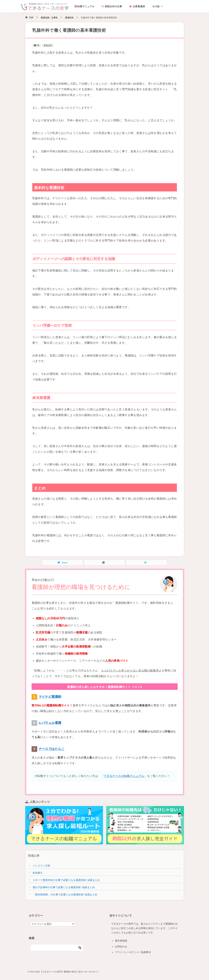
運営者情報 (121, 941)
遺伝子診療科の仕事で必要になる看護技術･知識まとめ (64, 887)
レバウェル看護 (50, 723)
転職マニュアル (85, 6)
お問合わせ (121, 947)
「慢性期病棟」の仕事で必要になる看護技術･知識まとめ (65, 894)
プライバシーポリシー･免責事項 (133, 952)
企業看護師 (137, 6)
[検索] (57, 948)
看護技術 (48, 45)
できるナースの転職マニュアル (124, 776)
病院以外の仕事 (112, 6)
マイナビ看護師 (50, 697)
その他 (156, 6)
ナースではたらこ (52, 749)
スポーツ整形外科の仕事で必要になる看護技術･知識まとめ (66, 880)
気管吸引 (38, 873)
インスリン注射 (42, 866)
